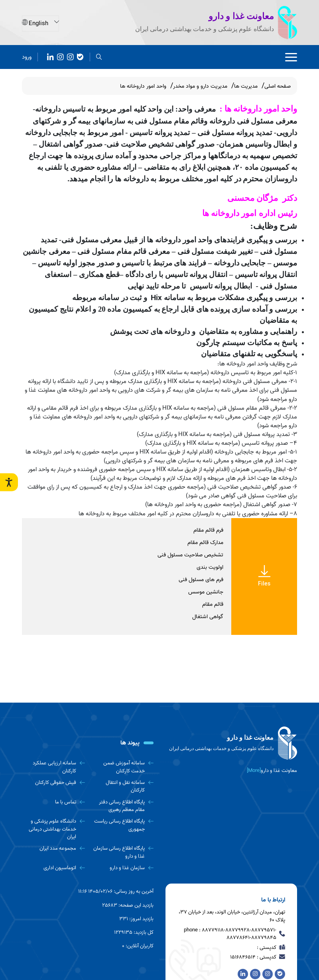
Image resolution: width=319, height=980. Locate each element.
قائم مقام (213, 604)
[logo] (231, 743)
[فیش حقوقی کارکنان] (53, 783)
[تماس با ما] (53, 802)
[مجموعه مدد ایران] (53, 848)
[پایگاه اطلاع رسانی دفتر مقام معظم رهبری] (122, 806)
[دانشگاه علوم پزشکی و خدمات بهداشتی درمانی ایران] (53, 829)
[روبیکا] (70, 56)
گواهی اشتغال (208, 617)
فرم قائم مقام (208, 530)
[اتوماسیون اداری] (53, 868)
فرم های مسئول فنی (201, 580)
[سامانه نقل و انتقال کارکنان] (122, 787)
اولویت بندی (210, 567)
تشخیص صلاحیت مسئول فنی (190, 555)
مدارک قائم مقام (205, 543)
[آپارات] (50, 56)
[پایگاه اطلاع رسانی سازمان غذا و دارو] (122, 852)
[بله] (80, 56)
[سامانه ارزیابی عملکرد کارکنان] (53, 767)
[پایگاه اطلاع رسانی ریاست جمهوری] (122, 825)
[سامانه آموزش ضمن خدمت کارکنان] (122, 767)
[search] (99, 56)
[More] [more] (254, 771)
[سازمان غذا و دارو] (122, 868)
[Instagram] (60, 56)
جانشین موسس (206, 592)
